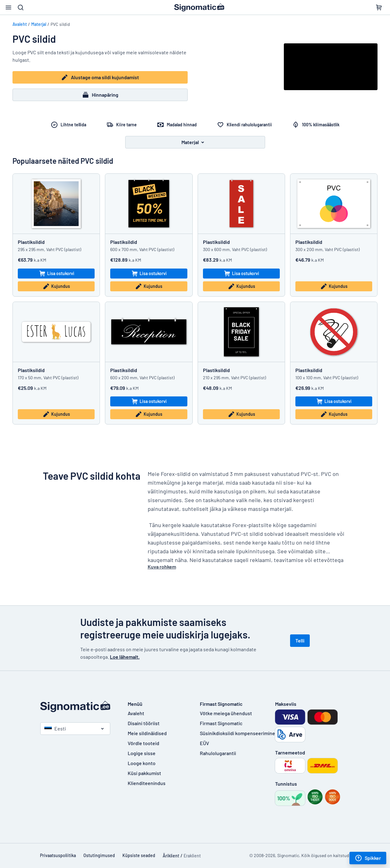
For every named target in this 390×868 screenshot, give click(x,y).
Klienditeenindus (147, 783)
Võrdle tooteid (143, 743)
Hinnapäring (100, 95)
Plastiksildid (31, 242)
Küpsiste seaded (139, 855)
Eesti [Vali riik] (55, 728)
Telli (300, 640)
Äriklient (171, 856)
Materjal (39, 24)
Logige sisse (142, 753)
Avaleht (20, 24)
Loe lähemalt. (125, 657)
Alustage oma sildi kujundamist (100, 77)
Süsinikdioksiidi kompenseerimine (237, 733)
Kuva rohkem (162, 567)
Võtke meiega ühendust (226, 713)
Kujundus (56, 286)
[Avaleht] (78, 707)
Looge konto (142, 763)
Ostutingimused (99, 855)
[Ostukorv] (379, 7)
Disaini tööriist (144, 723)
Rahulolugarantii (218, 753)
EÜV (205, 743)
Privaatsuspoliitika (58, 855)
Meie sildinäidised (147, 733)
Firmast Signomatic (221, 723)
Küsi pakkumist (144, 773)
